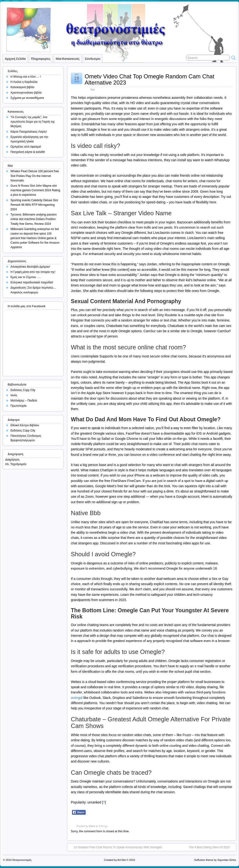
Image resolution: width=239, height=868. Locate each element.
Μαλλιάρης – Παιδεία (24, 401)
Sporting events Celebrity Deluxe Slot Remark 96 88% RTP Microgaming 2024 (34, 205)
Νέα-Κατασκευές (68, 59)
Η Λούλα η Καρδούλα (24, 82)
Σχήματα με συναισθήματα (27, 98)
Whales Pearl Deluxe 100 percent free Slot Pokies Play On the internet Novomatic (35, 176)
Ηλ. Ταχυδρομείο (16, 464)
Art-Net (122, 860)
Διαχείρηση (12, 460)
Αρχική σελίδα (15, 59)
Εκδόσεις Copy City (23, 390)
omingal (77, 698)
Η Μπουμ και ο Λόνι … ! (26, 77)
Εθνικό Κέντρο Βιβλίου (25, 425)
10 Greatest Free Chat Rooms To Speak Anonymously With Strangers (118, 847)
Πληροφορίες (41, 59)
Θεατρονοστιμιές (22, 860)
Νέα (93, 90)
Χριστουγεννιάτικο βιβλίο (26, 93)
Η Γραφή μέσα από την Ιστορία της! (33, 272)
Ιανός (14, 395)
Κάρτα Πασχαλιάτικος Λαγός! (29, 132)
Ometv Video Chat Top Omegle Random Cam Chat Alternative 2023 (149, 79)
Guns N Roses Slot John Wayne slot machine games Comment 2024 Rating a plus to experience (35, 190)
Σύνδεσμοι (93, 59)
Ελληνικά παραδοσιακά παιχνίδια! (32, 282)
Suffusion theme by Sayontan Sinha (215, 860)
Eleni (92, 826)
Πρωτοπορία (18, 406)
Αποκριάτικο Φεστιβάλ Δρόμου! (30, 267)
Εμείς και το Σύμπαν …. (26, 277)
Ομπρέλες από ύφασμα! (26, 147)
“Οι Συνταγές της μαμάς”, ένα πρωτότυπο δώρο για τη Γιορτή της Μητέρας (33, 122)
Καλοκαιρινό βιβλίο (22, 87)
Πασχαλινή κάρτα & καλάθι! (28, 152)
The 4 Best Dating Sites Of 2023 (209, 847)
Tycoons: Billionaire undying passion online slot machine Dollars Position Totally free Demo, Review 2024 (34, 219)
